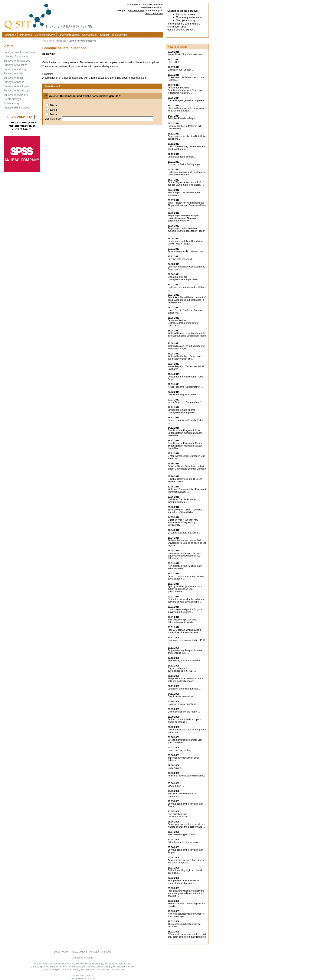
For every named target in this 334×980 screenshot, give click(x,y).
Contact (104, 35)
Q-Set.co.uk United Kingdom (87, 964)
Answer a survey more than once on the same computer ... (186, 861)
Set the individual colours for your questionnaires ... (185, 741)
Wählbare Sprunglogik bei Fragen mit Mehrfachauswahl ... (187, 490)
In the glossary (176, 24)
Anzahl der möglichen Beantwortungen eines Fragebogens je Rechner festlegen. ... (186, 90)
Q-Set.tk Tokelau (69, 970)
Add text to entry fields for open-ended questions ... (184, 721)
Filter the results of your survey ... (185, 842)
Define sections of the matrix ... (184, 712)
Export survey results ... (180, 750)
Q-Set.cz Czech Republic (122, 967)
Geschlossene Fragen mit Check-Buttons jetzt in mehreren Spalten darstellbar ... (185, 433)
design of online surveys (181, 30)
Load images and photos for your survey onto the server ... (185, 611)
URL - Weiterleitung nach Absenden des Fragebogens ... (186, 148)
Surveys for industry (15, 69)
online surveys (137, 10)
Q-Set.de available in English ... (184, 533)
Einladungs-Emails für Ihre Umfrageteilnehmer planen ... (183, 411)
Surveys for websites (15, 65)
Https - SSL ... (175, 62)
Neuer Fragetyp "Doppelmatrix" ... (185, 387)
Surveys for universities (17, 61)
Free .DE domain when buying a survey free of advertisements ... (184, 631)
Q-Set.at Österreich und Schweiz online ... (185, 480)
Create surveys (12, 99)
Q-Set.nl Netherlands (57, 967)
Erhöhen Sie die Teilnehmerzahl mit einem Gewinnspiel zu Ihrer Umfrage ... (187, 469)
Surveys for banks (14, 82)
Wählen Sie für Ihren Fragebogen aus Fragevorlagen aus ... (185, 357)
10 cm (53, 105)
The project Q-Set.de (99, 952)
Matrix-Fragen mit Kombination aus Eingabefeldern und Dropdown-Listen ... (187, 205)
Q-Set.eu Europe (51, 970)
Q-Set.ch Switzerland (61, 964)
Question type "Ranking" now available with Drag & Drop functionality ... (183, 522)
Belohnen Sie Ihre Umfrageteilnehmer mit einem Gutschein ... (183, 323)
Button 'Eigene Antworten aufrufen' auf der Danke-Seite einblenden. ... (186, 184)
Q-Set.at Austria (42, 964)
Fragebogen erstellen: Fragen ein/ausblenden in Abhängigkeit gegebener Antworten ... (184, 218)
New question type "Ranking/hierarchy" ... (179, 815)
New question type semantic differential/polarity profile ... (182, 621)
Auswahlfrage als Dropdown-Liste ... (186, 251)
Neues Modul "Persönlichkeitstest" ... (187, 54)
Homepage (10, 35)
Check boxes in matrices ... (182, 696)
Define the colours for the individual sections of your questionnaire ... (186, 600)
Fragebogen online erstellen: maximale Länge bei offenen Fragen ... (186, 231)
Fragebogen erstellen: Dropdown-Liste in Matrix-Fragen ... (185, 242)
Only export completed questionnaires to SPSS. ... (182, 669)
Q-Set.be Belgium (78, 967)
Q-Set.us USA (118, 970)
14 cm (53, 114)
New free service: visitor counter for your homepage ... (186, 915)
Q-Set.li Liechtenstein (98, 967)
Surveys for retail (13, 78)
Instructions (25, 35)
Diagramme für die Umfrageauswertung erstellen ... (184, 278)
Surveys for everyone (16, 95)
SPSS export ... (176, 786)
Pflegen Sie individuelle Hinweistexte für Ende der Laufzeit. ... (187, 109)
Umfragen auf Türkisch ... (181, 70)
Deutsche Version (154, 13)
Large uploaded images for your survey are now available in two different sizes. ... (184, 556)
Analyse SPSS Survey (16, 108)
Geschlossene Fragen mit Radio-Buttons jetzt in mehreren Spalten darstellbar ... (185, 446)
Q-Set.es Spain (38, 967)
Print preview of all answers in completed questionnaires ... (183, 882)
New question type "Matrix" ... (183, 834)
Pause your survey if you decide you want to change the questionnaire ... (186, 825)
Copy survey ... (175, 768)
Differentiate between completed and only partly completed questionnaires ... (187, 937)
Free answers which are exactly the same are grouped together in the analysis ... (186, 893)
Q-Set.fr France (124, 964)
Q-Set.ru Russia (86, 970)
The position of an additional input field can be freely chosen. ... (185, 680)
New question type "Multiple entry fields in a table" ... (185, 567)
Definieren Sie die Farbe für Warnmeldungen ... (182, 501)
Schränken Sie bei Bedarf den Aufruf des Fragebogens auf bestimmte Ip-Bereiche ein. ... (187, 300)
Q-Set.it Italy (108, 964)
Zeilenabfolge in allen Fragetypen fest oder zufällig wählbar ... (185, 511)
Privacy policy (78, 952)
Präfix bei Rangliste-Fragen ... (183, 118)
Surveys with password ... (181, 259)
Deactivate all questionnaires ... (184, 395)
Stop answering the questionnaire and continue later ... (185, 652)
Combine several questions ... (183, 704)
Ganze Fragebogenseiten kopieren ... (187, 100)
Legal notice (61, 952)
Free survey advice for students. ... (186, 661)
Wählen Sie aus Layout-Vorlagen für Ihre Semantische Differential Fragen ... (187, 336)
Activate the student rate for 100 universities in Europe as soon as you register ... (187, 543)
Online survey (11, 103)
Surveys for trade (13, 74)
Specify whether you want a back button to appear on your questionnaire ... (185, 589)
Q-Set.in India (102, 970)
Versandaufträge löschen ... (182, 157)
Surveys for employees (17, 86)
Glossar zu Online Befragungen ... (185, 164)
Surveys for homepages (17, 91)
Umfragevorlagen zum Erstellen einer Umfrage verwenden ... (187, 173)
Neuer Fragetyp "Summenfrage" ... (186, 402)
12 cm (53, 110)
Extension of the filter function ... (184, 689)
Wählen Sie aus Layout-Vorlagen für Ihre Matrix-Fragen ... (186, 347)
